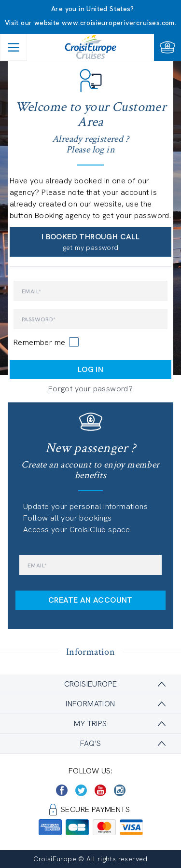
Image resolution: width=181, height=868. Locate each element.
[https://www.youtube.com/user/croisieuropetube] (100, 790)
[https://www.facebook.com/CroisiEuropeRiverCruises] (62, 790)
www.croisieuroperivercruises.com (118, 23)
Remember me (39, 342)
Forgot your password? (90, 389)
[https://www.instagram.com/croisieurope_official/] (120, 790)
